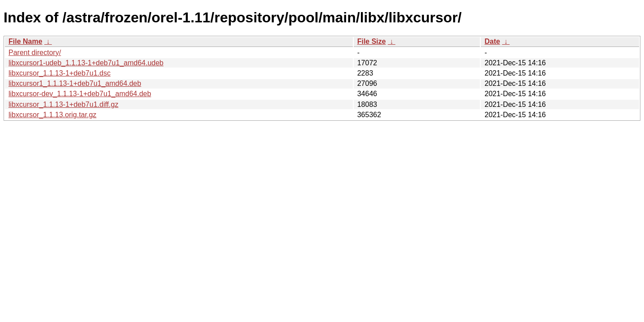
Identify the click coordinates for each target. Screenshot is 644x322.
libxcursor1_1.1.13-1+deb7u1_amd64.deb (75, 83)
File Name (25, 41)
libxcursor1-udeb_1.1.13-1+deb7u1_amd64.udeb (86, 63)
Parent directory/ (35, 53)
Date (492, 41)
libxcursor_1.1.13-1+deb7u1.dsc (59, 73)
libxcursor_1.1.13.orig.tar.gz (53, 115)
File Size (372, 41)
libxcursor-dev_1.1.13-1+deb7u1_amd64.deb (80, 94)
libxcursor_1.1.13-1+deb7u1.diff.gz (64, 104)
